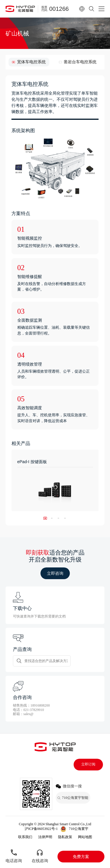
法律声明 (45, 837)
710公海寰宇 (79, 829)
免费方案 (81, 857)
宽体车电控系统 (31, 62)
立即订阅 (88, 764)
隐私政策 (65, 837)
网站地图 (85, 837)
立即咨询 (55, 573)
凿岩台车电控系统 (80, 62)
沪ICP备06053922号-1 (41, 829)
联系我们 (25, 837)
